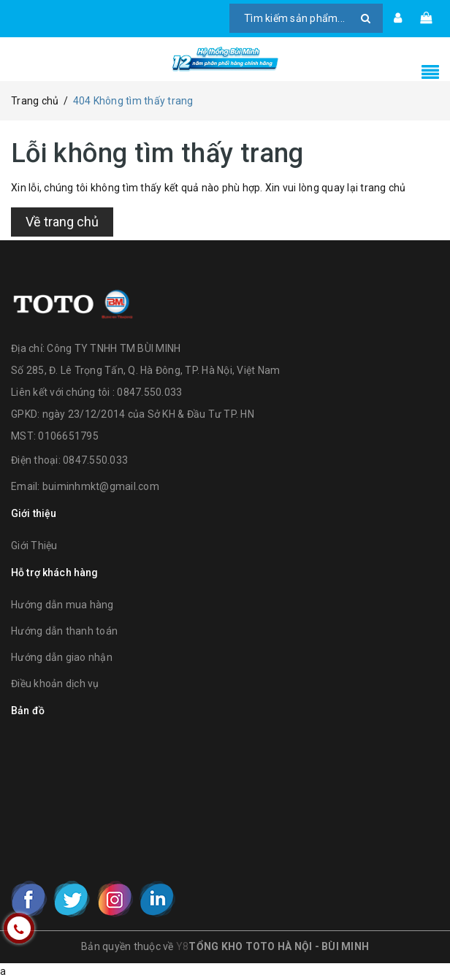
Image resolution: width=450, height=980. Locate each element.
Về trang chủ (62, 222)
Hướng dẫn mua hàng (62, 605)
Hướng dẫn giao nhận (62, 657)
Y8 (183, 946)
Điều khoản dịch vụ (55, 684)
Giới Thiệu (34, 545)
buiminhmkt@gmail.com (101, 486)
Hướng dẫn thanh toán (64, 631)
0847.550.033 (95, 460)
